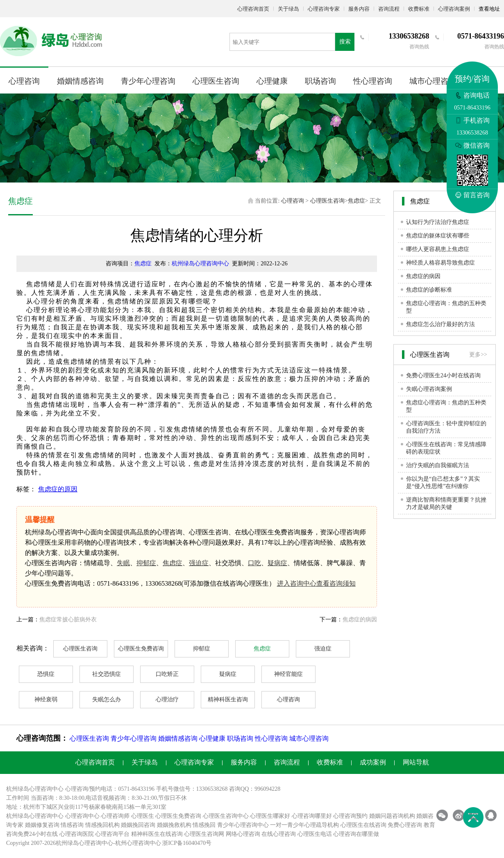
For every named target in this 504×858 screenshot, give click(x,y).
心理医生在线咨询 (363, 825)
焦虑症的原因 (58, 489)
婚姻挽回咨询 (138, 825)
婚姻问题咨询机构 (392, 816)
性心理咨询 (373, 81)
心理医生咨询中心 (226, 816)
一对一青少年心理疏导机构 (304, 825)
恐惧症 (46, 674)
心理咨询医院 (77, 834)
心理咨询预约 (350, 816)
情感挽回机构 (102, 825)
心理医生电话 (315, 834)
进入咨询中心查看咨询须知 (316, 583)
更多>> (478, 355)
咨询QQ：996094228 (255, 789)
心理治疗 (167, 699)
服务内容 (359, 9)
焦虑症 (356, 201)
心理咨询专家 (324, 9)
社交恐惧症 (107, 674)
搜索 (345, 42)
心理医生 (143, 816)
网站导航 (416, 762)
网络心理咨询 (243, 834)
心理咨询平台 (112, 834)
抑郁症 (146, 563)
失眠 (123, 563)
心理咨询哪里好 (312, 816)
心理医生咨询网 (204, 834)
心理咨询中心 (82, 816)
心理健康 (272, 81)
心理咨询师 (115, 816)
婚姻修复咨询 (42, 825)
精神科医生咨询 (228, 699)
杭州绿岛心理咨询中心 (200, 264)
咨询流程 (389, 9)
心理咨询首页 (253, 9)
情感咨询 (72, 825)
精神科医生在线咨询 (157, 834)
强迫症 (199, 563)
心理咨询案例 (454, 9)
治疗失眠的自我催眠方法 (438, 465)
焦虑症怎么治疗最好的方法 (440, 324)
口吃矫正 (167, 674)
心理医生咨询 (216, 81)
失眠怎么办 (107, 699)
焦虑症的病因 (360, 620)
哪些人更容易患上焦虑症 (438, 249)
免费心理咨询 (405, 825)
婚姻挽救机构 (174, 825)
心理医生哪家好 (270, 816)
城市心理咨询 (433, 81)
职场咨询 (320, 81)
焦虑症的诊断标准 (429, 290)
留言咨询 (472, 195)
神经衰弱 (46, 699)
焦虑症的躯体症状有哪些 (438, 236)
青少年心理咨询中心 (243, 825)
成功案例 (373, 762)
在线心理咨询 (279, 834)
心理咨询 (24, 81)
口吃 (254, 563)
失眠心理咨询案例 (429, 389)
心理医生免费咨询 (141, 649)
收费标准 (419, 9)
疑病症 (277, 563)
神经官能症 (288, 674)
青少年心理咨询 (148, 81)
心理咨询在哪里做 (356, 834)
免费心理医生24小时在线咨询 (443, 375)
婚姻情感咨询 (80, 81)
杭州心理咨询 (132, 843)
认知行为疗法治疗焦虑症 (438, 222)
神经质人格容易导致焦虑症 (440, 263)
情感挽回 (204, 825)
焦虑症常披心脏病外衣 (68, 620)
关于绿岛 (288, 9)
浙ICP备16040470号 (187, 843)
